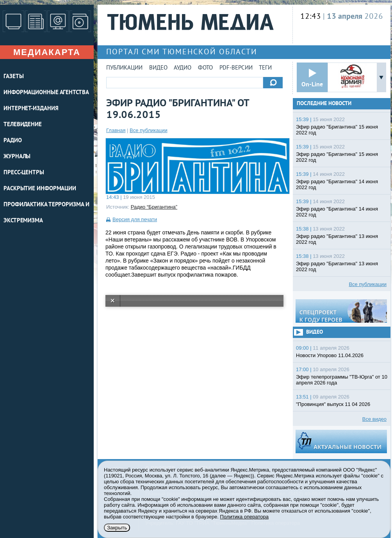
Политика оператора (244, 517)
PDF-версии (236, 68)
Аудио (183, 68)
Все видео (374, 419)
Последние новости (324, 104)
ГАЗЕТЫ (13, 77)
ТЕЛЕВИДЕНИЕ (23, 125)
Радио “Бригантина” (154, 207)
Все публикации (149, 130)
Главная (116, 130)
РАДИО (13, 141)
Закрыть (117, 528)
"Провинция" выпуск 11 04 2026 (333, 404)
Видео (158, 68)
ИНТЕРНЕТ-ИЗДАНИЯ (31, 109)
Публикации (124, 68)
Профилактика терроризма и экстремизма (46, 213)
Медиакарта (47, 52)
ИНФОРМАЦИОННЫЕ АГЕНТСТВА (46, 93)
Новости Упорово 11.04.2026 (330, 355)
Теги (265, 68)
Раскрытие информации (40, 189)
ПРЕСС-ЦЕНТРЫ (24, 173)
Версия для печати (135, 219)
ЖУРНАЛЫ (17, 157)
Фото (205, 68)
